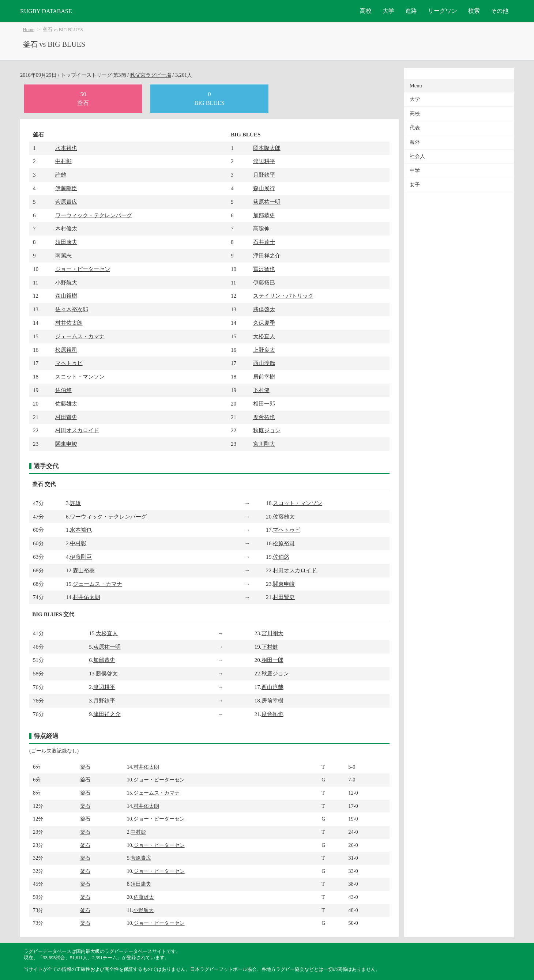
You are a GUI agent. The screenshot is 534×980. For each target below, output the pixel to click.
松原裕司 (66, 350)
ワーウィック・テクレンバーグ (94, 215)
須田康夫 (66, 242)
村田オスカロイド (77, 430)
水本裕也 (66, 148)
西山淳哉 (264, 363)
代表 (415, 128)
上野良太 (264, 350)
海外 (415, 142)
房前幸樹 (264, 376)
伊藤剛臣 (66, 188)
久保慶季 (264, 323)
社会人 (417, 156)
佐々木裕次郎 (72, 309)
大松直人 (264, 336)
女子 (415, 185)
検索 (474, 11)
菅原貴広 (66, 202)
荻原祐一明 (267, 202)
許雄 (61, 175)
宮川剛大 (264, 444)
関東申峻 (66, 444)
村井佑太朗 (69, 323)
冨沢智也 (264, 269)
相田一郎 (264, 404)
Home (29, 30)
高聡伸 (261, 228)
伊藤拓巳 (264, 282)
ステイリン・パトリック (283, 296)
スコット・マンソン (80, 376)
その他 (500, 11)
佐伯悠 (63, 390)
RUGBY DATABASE (46, 11)
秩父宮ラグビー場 (151, 75)
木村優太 (66, 228)
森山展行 (264, 188)
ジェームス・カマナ (80, 336)
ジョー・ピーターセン (83, 269)
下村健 (261, 390)
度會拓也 (264, 417)
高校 (366, 11)
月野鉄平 (264, 175)
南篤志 (63, 255)
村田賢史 (66, 417)
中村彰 (63, 161)
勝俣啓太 (264, 309)
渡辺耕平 (264, 161)
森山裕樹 (66, 296)
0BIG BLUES (209, 99)
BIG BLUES (246, 134)
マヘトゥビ (69, 363)
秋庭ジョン (267, 430)
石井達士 (264, 242)
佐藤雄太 (66, 404)
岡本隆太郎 (267, 148)
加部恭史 (264, 215)
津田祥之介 (267, 255)
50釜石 (83, 99)
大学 (388, 11)
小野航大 (66, 282)
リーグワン (443, 11)
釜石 (38, 134)
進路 (411, 11)
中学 (415, 171)
